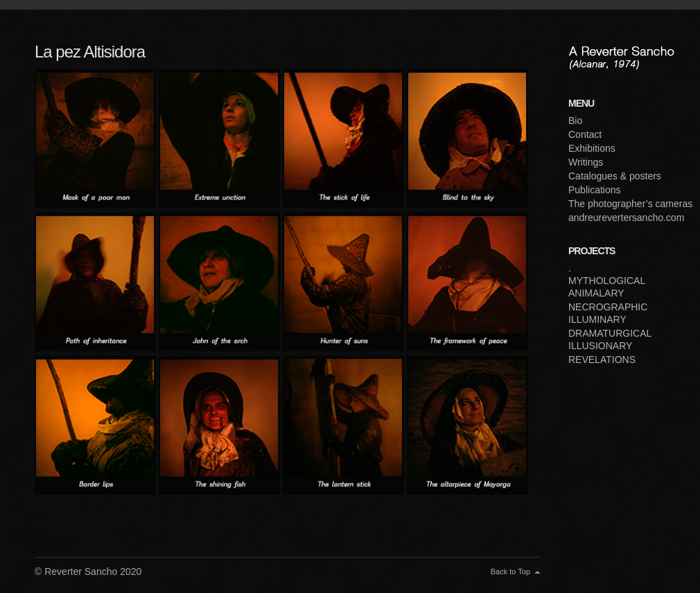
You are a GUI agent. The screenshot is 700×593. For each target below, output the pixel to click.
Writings (586, 162)
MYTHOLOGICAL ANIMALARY (607, 287)
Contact (585, 134)
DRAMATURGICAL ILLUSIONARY (610, 339)
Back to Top (510, 572)
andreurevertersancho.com (626, 218)
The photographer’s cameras (630, 204)
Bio (575, 121)
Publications (595, 190)
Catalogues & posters (615, 176)
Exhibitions (592, 148)
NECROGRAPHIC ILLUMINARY (608, 313)
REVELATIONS (602, 360)
